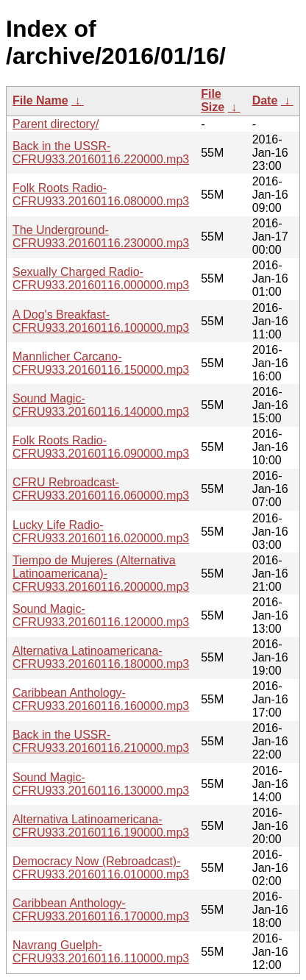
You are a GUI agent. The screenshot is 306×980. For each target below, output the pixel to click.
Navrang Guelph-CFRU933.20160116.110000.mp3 (101, 952)
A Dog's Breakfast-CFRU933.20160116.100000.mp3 (101, 321)
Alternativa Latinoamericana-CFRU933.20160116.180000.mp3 (101, 657)
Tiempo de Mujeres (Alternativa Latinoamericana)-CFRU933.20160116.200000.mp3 (101, 574)
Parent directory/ (56, 124)
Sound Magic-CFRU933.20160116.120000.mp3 (101, 615)
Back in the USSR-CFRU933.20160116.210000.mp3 (101, 741)
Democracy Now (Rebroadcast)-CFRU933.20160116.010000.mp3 (101, 868)
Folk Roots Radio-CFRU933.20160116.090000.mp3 (101, 447)
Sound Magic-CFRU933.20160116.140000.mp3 (101, 405)
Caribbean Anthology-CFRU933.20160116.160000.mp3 (101, 699)
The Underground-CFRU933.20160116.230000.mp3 (101, 237)
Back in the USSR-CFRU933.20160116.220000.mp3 (101, 153)
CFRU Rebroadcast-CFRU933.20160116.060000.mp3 (101, 489)
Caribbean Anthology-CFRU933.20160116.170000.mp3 (101, 910)
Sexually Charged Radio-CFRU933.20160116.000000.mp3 (101, 278)
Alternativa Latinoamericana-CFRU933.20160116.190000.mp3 (101, 826)
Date (265, 100)
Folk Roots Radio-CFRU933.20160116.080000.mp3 (101, 195)
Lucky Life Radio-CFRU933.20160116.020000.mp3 (101, 532)
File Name (40, 100)
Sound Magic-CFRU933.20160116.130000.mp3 (101, 784)
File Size (213, 100)
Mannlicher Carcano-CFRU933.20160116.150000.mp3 (101, 363)
